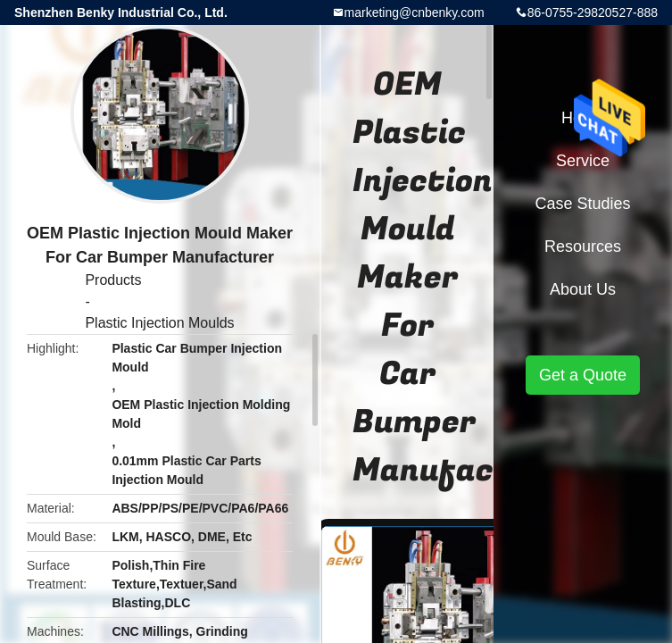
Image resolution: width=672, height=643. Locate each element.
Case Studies (582, 204)
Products (113, 280)
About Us (583, 289)
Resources (583, 246)
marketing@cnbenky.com (415, 13)
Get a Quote (583, 375)
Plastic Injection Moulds (159, 323)
